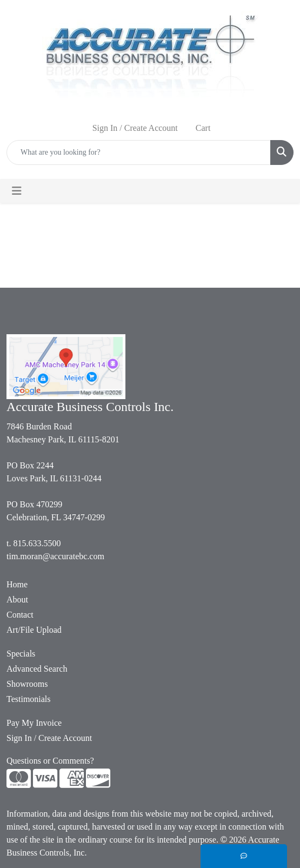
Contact (20, 615)
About (17, 599)
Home (17, 584)
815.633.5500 (37, 543)
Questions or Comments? (50, 761)
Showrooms (27, 684)
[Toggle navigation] (17, 191)
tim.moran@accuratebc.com (55, 556)
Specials (21, 654)
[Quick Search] (139, 153)
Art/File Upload (34, 630)
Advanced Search (37, 669)
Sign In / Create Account (49, 738)
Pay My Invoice (34, 723)
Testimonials (29, 699)
